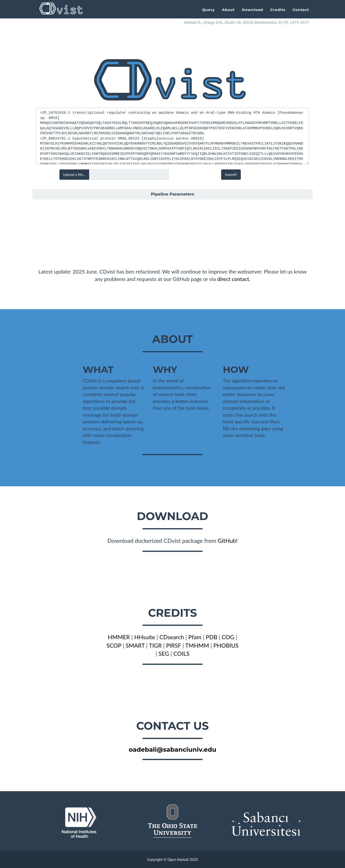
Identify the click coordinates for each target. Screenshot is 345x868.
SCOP (114, 645)
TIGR (155, 645)
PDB (212, 637)
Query (208, 10)
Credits (278, 10)
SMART (135, 645)
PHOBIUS (226, 645)
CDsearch (172, 637)
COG (228, 637)
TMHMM (197, 645)
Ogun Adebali (178, 859)
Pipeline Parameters (172, 194)
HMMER (119, 637)
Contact (301, 10)
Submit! (231, 174)
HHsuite (145, 637)
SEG (164, 653)
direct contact (233, 279)
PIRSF (173, 645)
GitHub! (228, 540)
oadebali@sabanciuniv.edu (172, 750)
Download (253, 10)
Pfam (195, 637)
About (228, 10)
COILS (181, 653)
